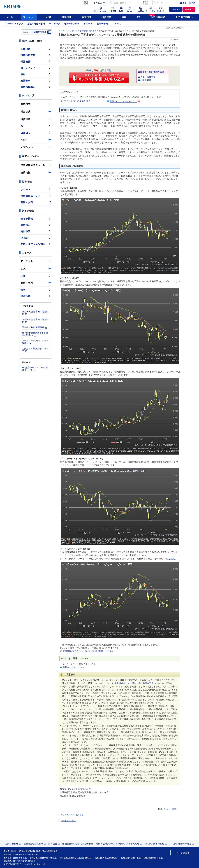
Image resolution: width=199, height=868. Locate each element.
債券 (124, 17)
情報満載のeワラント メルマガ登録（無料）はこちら (88, 651)
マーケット (29, 17)
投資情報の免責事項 (35, 844)
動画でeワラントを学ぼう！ (123, 101)
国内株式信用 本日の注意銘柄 (35, 321)
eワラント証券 (170, 809)
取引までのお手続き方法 (152, 72)
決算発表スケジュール (36, 165)
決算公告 (54, 844)
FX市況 (36, 238)
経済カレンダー (72, 23)
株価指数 (36, 49)
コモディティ (36, 68)
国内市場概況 (36, 87)
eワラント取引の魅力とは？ (77, 101)
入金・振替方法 (148, 77)
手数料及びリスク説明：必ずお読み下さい (135, 683)
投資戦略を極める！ (88, 31)
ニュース (117, 23)
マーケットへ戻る (68, 821)
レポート (88, 23)
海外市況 (36, 231)
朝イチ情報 (102, 23)
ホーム (9, 17)
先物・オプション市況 (36, 244)
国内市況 (36, 225)
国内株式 (66, 17)
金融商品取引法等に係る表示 (78, 844)
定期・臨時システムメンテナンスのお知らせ (119, 844)
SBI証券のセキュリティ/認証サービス (35, 369)
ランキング (55, 23)
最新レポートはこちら (74, 667)
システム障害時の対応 (182, 844)
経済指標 (36, 173)
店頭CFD (36, 133)
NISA (49, 17)
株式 (36, 269)
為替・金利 (36, 283)
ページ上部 (183, 853)
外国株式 (86, 17)
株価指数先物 (36, 55)
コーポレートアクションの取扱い (35, 342)
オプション (36, 147)
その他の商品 (184, 17)
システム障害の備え (156, 844)
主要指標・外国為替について (35, 350)
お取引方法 (146, 80)
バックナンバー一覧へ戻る (72, 815)
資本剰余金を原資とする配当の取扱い (35, 334)
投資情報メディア (36, 196)
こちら (172, 559)
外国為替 (36, 61)
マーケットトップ (14, 23)
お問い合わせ (13, 844)
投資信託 (106, 17)
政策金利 (36, 81)
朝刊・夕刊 (36, 202)
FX (138, 17)
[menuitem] (183, 3)
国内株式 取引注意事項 (35, 327)
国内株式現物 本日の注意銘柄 (35, 313)
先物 (36, 276)
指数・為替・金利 (36, 23)
